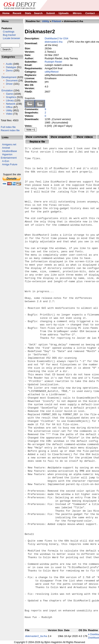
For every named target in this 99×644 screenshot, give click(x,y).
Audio (9, 64)
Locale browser (10, 38)
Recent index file (10, 130)
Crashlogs (8, 32)
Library (10, 100)
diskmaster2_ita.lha (36, 636)
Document (12, 80)
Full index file (8, 127)
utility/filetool (52, 72)
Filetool (56, 21)
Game (9, 94)
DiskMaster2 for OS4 (56, 38)
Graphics (11, 97)
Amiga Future (10, 164)
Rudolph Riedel (53, 62)
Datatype (11, 67)
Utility (9, 110)
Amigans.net (9, 144)
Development (9, 77)
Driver (9, 84)
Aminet (6, 148)
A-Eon (6, 161)
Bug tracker (8, 35)
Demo (9, 71)
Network (11, 104)
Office (9, 107)
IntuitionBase (9, 151)
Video (9, 114)
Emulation (7, 90)
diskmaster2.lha (54, 42)
